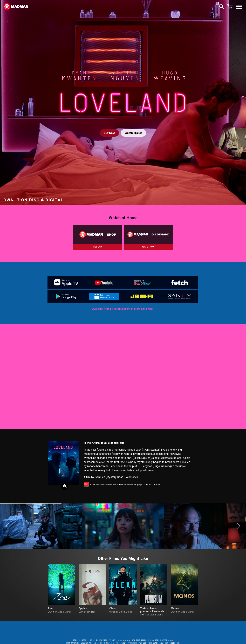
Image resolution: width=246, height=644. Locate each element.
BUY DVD (98, 247)
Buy (109, 133)
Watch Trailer (133, 133)
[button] (7, 526)
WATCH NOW (148, 247)
